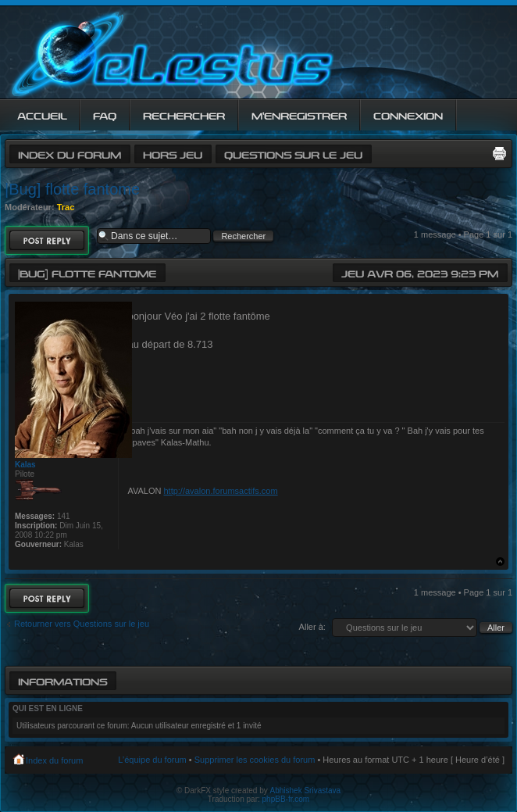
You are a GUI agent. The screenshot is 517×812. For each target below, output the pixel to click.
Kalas (25, 465)
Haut (500, 562)
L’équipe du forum (152, 760)
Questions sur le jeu (293, 154)
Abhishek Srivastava (306, 791)
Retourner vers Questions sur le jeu (82, 624)
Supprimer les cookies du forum (255, 760)
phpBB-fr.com (286, 799)
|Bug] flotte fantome (72, 189)
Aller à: (312, 627)
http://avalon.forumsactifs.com (220, 491)
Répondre (47, 240)
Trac (66, 207)
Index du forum (70, 154)
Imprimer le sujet (499, 153)
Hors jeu (173, 154)
